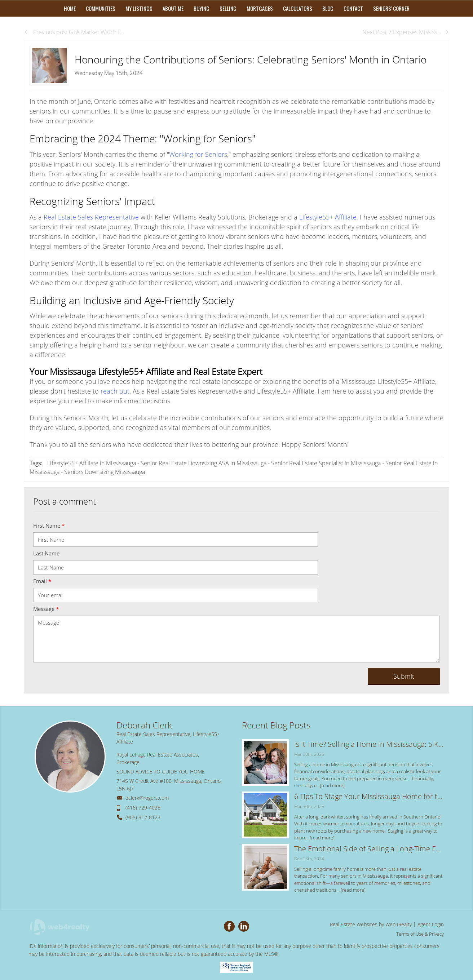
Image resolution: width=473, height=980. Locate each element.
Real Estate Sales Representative (91, 217)
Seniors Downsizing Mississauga (105, 472)
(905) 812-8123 (143, 817)
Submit (404, 676)
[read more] (332, 785)
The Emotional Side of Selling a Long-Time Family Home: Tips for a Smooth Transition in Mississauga (369, 849)
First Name (49, 526)
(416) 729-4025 (143, 808)
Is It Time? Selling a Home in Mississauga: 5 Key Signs (369, 744)
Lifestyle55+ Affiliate (328, 217)
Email (42, 581)
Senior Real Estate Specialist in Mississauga (326, 463)
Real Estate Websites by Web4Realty (371, 924)
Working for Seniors (198, 154)
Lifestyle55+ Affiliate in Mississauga (92, 463)
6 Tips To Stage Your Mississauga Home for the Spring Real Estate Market (369, 796)
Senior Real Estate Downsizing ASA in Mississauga (204, 463)
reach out (115, 391)
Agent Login (431, 924)
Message (46, 609)
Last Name (46, 553)
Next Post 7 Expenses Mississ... (406, 32)
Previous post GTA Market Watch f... (74, 32)
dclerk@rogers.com (147, 798)
